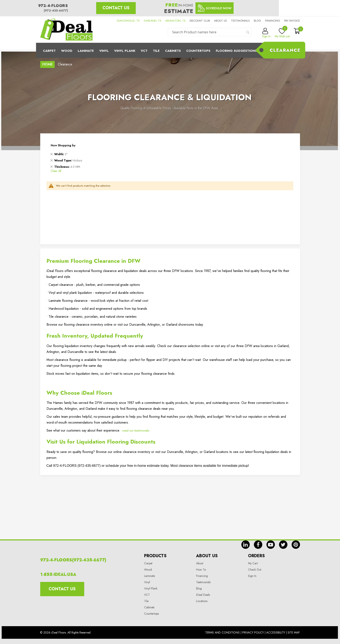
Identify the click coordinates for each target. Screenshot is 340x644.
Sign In (252, 576)
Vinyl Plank (125, 51)
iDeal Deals (203, 595)
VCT (147, 595)
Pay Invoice (292, 21)
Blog (257, 21)
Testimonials (240, 21)
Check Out (255, 570)
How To (201, 570)
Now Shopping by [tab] (63, 145)
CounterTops (198, 51)
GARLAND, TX (152, 21)
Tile (156, 51)
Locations (202, 601)
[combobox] (210, 32)
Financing (273, 21)
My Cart (253, 563)
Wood (67, 51)
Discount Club (200, 21)
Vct (144, 51)
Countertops (151, 614)
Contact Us (116, 8)
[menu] (170, 50)
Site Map (294, 632)
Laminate (86, 51)
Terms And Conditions (222, 632)
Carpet (49, 51)
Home (47, 64)
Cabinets (173, 51)
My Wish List (282, 33)
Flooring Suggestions (236, 51)
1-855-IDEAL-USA (58, 574)
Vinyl (104, 51)
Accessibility (276, 632)
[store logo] (66, 30)
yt (271, 545)
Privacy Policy (253, 632)
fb (258, 545)
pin (296, 545)
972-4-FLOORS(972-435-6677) (73, 560)
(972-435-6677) (56, 10)
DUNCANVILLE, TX (128, 21)
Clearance (285, 50)
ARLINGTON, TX (175, 21)
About (200, 563)
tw (283, 545)
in (246, 545)
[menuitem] (170, 50)
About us (220, 21)
